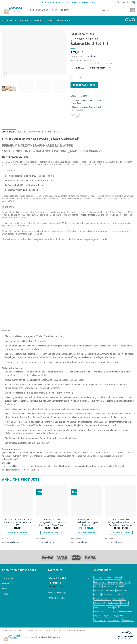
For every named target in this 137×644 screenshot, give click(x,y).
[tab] (9, 132)
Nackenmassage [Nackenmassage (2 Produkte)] (122, 607)
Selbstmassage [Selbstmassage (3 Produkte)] (100, 611)
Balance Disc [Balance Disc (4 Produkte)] (113, 582)
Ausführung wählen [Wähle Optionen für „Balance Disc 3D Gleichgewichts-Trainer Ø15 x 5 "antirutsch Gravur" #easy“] (52, 533)
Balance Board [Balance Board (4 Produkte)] (100, 582)
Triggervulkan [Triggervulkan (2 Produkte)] (114, 620)
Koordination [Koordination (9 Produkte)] (99, 607)
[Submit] (133, 10)
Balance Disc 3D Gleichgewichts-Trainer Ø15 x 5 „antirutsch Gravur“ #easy (52, 522)
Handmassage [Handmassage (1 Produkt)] (113, 603)
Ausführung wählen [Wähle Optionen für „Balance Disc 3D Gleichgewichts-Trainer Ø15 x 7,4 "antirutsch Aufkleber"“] (121, 533)
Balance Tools (60, 20)
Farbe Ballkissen (78, 68)
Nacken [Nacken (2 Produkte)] (110, 607)
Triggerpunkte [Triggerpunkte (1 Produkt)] (100, 620)
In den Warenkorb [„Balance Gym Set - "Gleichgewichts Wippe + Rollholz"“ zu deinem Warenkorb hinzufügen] (87, 533)
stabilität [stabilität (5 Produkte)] (112, 611)
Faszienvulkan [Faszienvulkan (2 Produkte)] (123, 590)
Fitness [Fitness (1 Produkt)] (97, 595)
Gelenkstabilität (95, 107)
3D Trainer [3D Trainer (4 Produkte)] (98, 578)
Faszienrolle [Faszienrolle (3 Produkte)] (99, 590)
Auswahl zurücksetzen (103, 64)
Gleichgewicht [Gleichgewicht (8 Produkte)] (100, 603)
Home (31, 10)
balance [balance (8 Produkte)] (118, 578)
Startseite (9, 20)
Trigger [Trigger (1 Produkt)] (97, 616)
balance (85, 107)
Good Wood (42, 10)
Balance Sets (101, 100)
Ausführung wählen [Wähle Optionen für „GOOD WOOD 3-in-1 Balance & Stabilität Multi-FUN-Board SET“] (18, 533)
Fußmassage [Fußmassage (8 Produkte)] (107, 595)
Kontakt (65, 10)
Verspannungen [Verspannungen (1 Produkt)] (128, 620)
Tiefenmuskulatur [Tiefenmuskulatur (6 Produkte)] (125, 611)
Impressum (7, 630)
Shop (54, 10)
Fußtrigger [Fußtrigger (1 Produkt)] (119, 595)
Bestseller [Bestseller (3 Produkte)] (98, 586)
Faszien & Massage (57, 593)
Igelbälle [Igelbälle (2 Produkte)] (124, 603)
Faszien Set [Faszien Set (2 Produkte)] (110, 590)
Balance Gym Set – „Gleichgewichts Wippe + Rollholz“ (86, 522)
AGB (40, 630)
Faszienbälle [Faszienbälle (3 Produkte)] (120, 586)
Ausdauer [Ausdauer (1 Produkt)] (109, 578)
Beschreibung (9, 132)
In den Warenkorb (84, 85)
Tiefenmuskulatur (77, 110)
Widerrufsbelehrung (76, 630)
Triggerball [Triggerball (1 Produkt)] (107, 616)
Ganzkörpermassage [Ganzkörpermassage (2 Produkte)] (102, 599)
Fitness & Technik (56, 598)
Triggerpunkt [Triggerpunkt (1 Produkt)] (119, 616)
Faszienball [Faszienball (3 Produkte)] (109, 586)
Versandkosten (91, 56)
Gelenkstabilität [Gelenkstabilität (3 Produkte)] (119, 599)
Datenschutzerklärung (25, 630)
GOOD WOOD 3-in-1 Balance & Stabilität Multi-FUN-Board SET (18, 522)
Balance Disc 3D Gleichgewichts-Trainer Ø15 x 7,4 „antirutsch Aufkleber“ (121, 522)
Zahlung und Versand (54, 630)
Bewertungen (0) (53, 132)
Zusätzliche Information (31, 132)
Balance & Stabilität (33, 20)
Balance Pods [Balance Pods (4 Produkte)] (125, 582)
